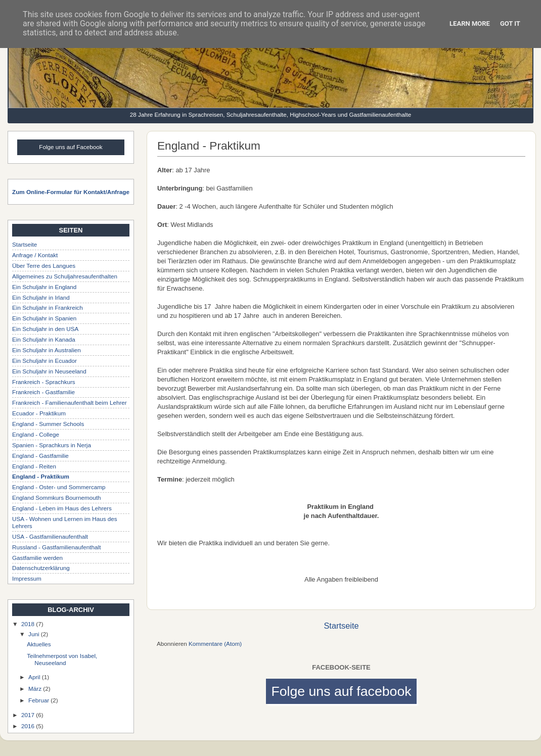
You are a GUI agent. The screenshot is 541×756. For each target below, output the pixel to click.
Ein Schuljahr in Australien (47, 350)
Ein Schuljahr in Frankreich (48, 308)
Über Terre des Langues (44, 266)
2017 (29, 715)
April (35, 677)
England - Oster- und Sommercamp (59, 487)
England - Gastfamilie (40, 456)
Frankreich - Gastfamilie (43, 392)
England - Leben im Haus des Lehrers (62, 508)
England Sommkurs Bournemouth (56, 498)
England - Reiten (34, 466)
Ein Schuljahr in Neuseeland (49, 371)
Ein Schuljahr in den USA (45, 329)
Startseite (341, 626)
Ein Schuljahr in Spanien (44, 318)
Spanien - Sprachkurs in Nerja (52, 445)
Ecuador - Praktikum (39, 413)
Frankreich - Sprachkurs (44, 382)
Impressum (27, 578)
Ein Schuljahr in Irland (41, 297)
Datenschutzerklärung (41, 568)
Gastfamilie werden (37, 558)
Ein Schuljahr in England (44, 287)
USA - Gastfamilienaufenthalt (50, 536)
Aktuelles (39, 644)
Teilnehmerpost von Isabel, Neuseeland (62, 659)
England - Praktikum (41, 476)
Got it (510, 23)
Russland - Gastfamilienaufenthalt (56, 547)
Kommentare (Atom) (215, 644)
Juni (35, 634)
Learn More (470, 23)
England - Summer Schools (48, 424)
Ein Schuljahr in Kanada (44, 339)
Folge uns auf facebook (341, 691)
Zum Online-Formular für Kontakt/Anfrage (71, 192)
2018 (29, 624)
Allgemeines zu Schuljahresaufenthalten (65, 276)
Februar (39, 700)
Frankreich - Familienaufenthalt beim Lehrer (70, 403)
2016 (29, 726)
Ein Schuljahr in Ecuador (44, 361)
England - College (36, 434)
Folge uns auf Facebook (71, 147)
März (36, 689)
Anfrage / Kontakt (35, 255)
